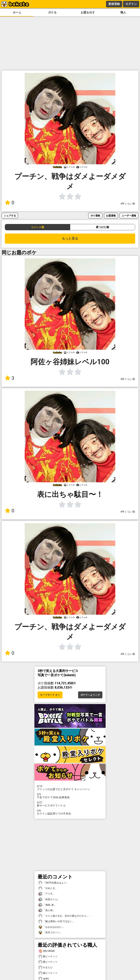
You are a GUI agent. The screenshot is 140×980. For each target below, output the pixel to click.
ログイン (131, 4)
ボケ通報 (95, 216)
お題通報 (111, 216)
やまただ (46, 968)
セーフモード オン (50, 695)
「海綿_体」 (47, 905)
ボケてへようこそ (90, 695)
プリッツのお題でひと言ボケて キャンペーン (70, 788)
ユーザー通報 (129, 216)
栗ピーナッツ (48, 957)
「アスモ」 (47, 894)
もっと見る (70, 239)
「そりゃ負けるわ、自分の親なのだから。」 (65, 916)
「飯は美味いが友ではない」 (56, 921)
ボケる (52, 12)
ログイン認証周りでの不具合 (70, 812)
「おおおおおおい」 (52, 927)
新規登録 (114, 4)
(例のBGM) (47, 951)
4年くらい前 (128, 204)
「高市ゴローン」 (50, 933)
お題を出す (88, 12)
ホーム (17, 12)
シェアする (10, 216)
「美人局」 (47, 910)
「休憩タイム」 (49, 899)
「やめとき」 (48, 888)
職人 (123, 12)
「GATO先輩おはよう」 (54, 883)
